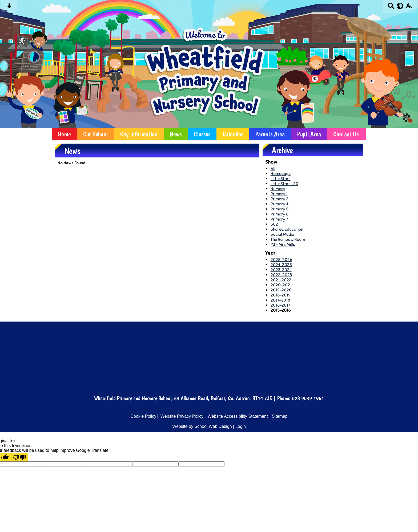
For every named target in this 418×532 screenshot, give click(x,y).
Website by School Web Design (202, 426)
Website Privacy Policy (182, 416)
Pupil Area (309, 134)
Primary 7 (279, 219)
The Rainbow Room (288, 239)
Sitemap (280, 416)
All (273, 168)
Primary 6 (280, 214)
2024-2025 (281, 265)
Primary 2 (280, 199)
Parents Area (270, 134)
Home (64, 134)
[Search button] (391, 8)
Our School (95, 134)
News (176, 134)
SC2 (274, 224)
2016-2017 (280, 305)
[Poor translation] (19, 457)
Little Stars (281, 179)
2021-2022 (281, 280)
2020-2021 (281, 285)
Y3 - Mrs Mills (283, 244)
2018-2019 (281, 295)
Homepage (281, 174)
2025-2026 (281, 260)
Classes (202, 134)
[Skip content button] (9, 8)
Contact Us (346, 134)
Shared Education (287, 229)
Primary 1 (279, 194)
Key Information (139, 134)
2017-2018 (280, 300)
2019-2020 (281, 290)
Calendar (233, 134)
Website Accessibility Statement (238, 416)
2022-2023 (281, 275)
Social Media (282, 234)
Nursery (278, 189)
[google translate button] (400, 6)
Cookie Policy (143, 416)
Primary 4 (279, 204)
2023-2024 (281, 270)
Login (241, 426)
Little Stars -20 (284, 184)
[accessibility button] (409, 8)
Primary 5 (280, 209)
